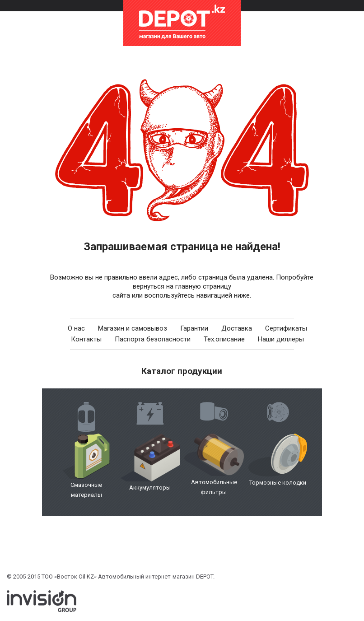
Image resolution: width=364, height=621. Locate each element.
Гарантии (194, 328)
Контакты (86, 339)
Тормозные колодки (278, 483)
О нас (76, 328)
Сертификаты (286, 328)
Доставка (237, 328)
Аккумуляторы (150, 488)
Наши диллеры (281, 339)
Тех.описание (224, 339)
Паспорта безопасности (153, 339)
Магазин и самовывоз (133, 328)
